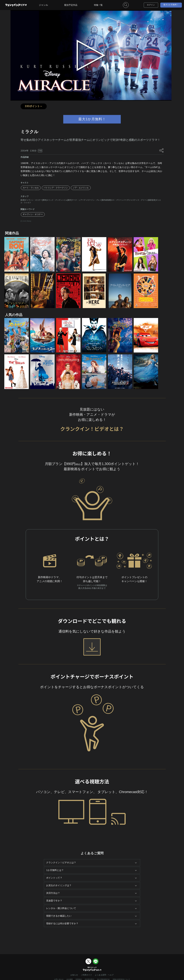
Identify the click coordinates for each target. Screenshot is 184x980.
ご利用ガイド (86, 975)
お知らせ (74, 975)
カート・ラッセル (31, 188)
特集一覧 (98, 5)
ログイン (151, 5)
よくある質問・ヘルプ (104, 975)
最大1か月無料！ (171, 5)
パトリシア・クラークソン (56, 188)
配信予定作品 (71, 5)
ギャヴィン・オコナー (33, 214)
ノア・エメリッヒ (81, 188)
